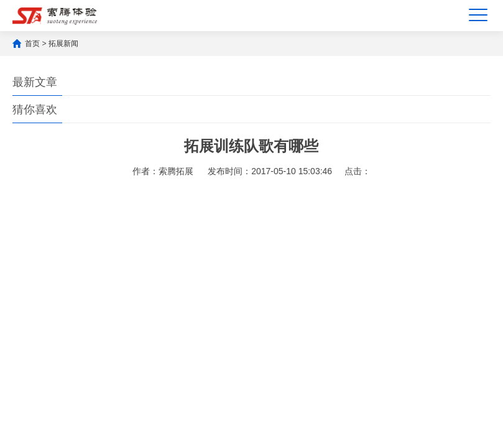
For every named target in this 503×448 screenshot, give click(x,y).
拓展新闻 (63, 44)
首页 (32, 44)
